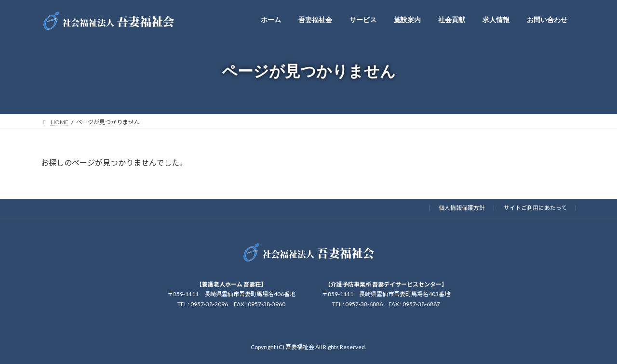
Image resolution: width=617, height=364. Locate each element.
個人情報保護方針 (462, 208)
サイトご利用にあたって (535, 208)
